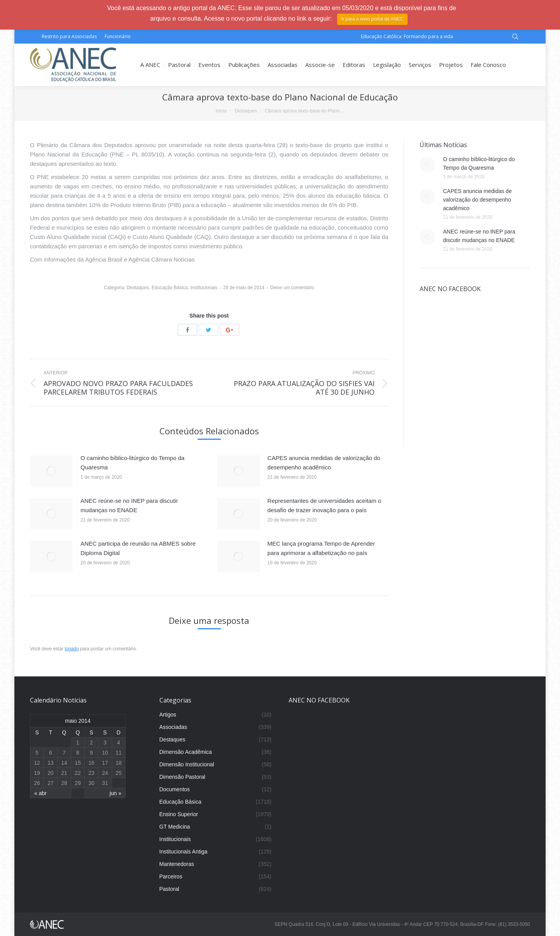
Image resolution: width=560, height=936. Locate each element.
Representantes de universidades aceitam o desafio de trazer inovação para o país (325, 505)
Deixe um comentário (292, 288)
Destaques (246, 111)
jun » (115, 793)
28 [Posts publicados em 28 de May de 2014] (64, 783)
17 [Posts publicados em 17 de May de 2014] (105, 763)
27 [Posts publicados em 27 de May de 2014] (51, 783)
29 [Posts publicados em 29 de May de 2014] (78, 783)
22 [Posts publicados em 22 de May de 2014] (78, 773)
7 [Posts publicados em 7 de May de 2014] (64, 753)
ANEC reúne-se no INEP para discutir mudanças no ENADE (129, 505)
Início (221, 111)
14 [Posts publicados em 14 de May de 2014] (64, 763)
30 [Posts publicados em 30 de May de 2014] (91, 783)
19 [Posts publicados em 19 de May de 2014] (37, 773)
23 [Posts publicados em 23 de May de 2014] (91, 773)
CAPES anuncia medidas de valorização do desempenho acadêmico (324, 463)
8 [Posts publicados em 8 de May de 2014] (78, 753)
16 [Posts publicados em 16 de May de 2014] (91, 763)
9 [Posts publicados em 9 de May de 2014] (91, 753)
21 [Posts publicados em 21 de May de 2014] (64, 773)
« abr (40, 793)
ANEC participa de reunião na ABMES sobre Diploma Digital (138, 548)
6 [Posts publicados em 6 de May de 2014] (51, 753)
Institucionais (204, 288)
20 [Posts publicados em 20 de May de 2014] (51, 773)
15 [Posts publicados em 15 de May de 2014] (78, 763)
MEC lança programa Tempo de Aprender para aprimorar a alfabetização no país (321, 548)
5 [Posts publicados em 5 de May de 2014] (37, 753)
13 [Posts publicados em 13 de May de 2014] (51, 763)
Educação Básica (170, 288)
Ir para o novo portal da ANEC (372, 19)
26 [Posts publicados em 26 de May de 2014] (37, 783)
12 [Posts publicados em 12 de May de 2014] (37, 763)
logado (72, 649)
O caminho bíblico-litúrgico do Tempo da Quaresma (132, 463)
